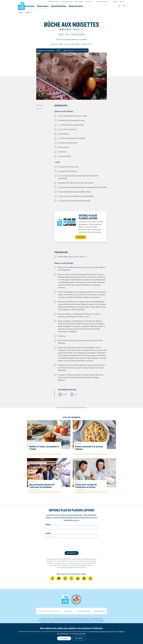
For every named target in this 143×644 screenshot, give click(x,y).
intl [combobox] (123, 2)
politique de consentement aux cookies (102, 631)
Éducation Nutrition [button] (71, 6)
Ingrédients (39, 105)
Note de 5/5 (70, 29)
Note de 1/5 (61, 29)
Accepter (64, 638)
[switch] (72, 50)
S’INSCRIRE (81, 237)
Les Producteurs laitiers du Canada (21, 6)
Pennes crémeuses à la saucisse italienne (89, 448)
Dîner (67, 34)
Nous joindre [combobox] (89, 1)
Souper (61, 34)
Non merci (79, 638)
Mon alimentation (99, 611)
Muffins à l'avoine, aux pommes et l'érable (44, 448)
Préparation (39, 109)
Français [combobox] (114, 2)
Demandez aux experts (53, 1)
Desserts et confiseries (78, 34)
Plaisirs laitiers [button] (53, 6)
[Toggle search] (124, 6)
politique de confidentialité (68, 567)
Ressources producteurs (67, 1)
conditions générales (79, 634)
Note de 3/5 (65, 29)
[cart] (120, 6)
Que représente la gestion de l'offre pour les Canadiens (42, 486)
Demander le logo (79, 1)
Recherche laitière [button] (91, 6)
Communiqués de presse (102, 1)
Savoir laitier (69, 611)
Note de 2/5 (63, 29)
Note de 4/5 (68, 29)
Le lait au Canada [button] (36, 6)
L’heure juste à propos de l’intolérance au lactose (86, 486)
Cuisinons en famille (83, 611)
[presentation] (72, 545)
